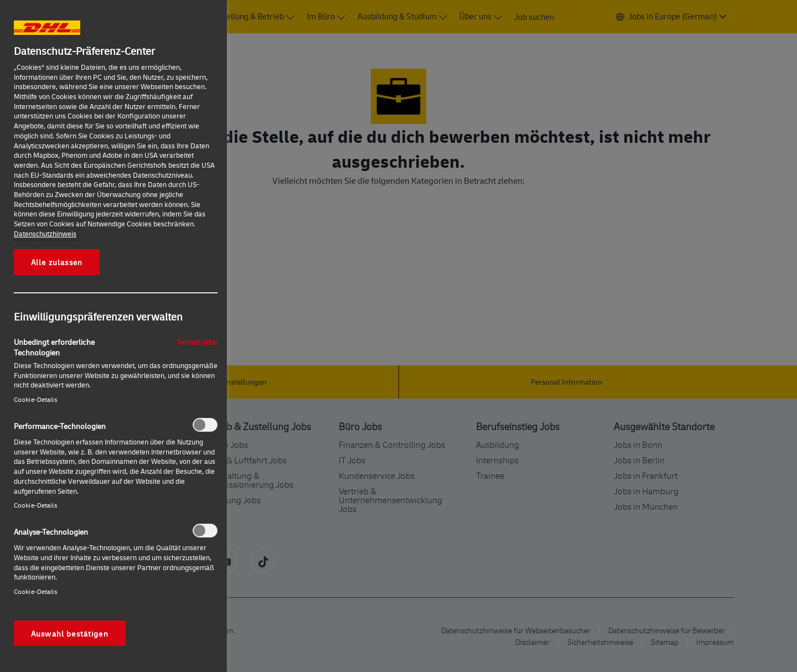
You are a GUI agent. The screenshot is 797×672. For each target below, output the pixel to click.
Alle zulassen (57, 262)
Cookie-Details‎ (35, 399)
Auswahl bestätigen (70, 633)
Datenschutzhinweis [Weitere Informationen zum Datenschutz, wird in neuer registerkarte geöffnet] (45, 234)
